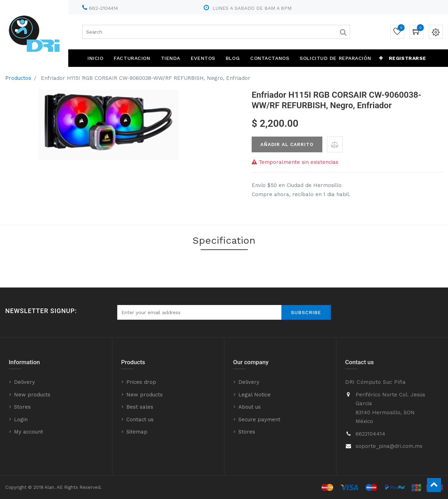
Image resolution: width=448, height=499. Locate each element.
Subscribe (306, 312)
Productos (18, 78)
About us (250, 407)
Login (21, 420)
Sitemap (137, 432)
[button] (381, 58)
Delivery (24, 382)
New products (32, 395)
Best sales (140, 407)
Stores (22, 407)
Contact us (140, 420)
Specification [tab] (224, 240)
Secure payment (259, 420)
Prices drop (141, 382)
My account (29, 432)
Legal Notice (254, 395)
